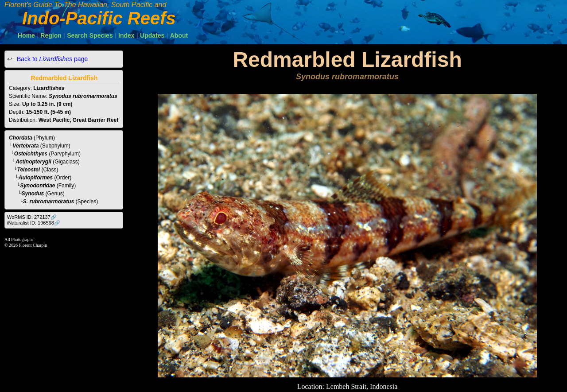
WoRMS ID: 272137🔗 (32, 217)
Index (126, 35)
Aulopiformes (36, 178)
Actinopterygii (33, 162)
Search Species (90, 35)
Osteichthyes (31, 154)
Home (26, 35)
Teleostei (29, 170)
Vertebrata (26, 146)
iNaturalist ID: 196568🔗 (34, 223)
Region (51, 35)
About (179, 35)
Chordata (21, 138)
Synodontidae (37, 186)
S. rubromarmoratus (49, 202)
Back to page (51, 59)
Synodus (33, 194)
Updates (152, 35)
